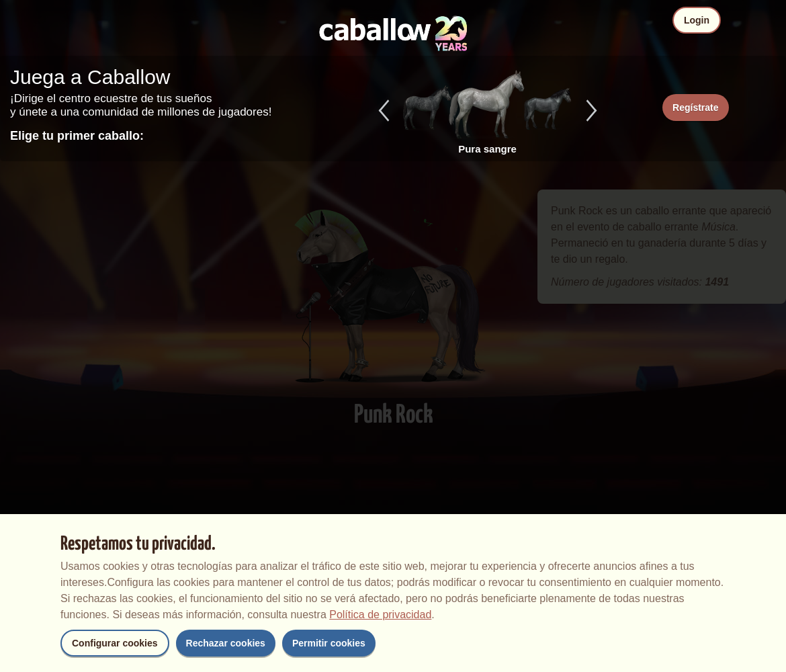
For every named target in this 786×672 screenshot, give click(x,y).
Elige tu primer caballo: (77, 136)
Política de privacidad (380, 615)
